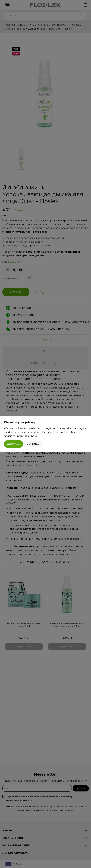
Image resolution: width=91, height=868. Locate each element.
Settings (33, 444)
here (34, 436)
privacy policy (67, 432)
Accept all (14, 444)
